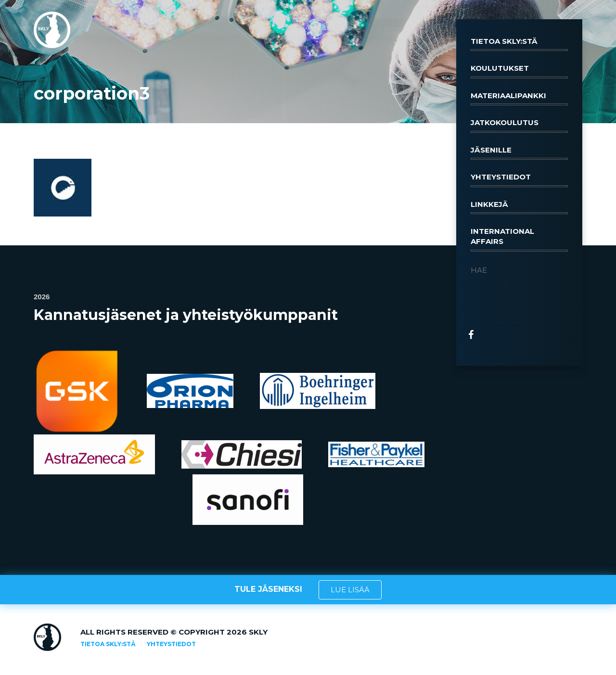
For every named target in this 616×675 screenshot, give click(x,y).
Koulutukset (519, 71)
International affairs (519, 239)
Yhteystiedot (519, 179)
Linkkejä (519, 207)
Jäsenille (519, 153)
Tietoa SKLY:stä (519, 44)
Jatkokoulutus (519, 125)
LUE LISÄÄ (350, 590)
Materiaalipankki (519, 98)
